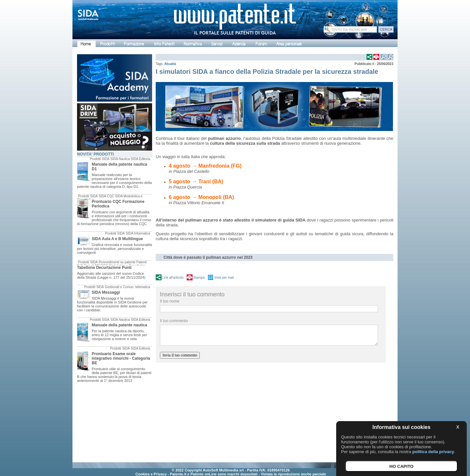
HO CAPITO (401, 466)
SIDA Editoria (141, 159)
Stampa (199, 278)
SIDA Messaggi (106, 292)
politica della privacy (433, 452)
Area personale (289, 44)
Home (86, 44)
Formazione (134, 44)
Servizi (217, 44)
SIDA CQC (106, 196)
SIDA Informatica (138, 233)
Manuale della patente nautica (119, 325)
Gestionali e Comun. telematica (127, 287)
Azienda (239, 44)
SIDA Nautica (120, 159)
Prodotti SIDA (100, 159)
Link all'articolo (173, 278)
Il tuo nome (170, 301)
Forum (261, 44)
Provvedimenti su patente (117, 262)
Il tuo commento (174, 321)
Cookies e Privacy (151, 474)
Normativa (193, 44)
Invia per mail (224, 278)
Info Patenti (164, 44)
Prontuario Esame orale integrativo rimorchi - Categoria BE (121, 358)
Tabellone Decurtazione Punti (104, 268)
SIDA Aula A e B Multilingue (117, 239)
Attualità (170, 64)
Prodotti (107, 44)
